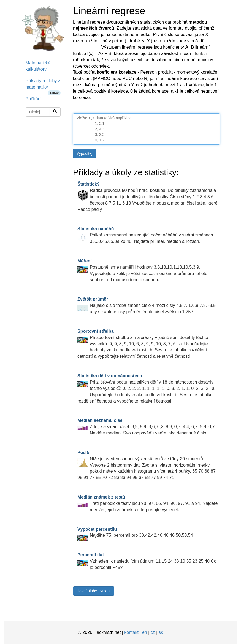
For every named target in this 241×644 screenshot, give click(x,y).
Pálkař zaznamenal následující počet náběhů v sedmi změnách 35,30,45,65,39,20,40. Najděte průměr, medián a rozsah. (145, 235)
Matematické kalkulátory (38, 66)
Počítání (34, 99)
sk (161, 632)
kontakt (131, 632)
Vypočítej (84, 153)
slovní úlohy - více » (94, 591)
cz (153, 632)
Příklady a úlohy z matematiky (43, 86)
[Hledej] (55, 112)
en (145, 632)
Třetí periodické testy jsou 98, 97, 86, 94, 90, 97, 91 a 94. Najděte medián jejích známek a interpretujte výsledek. (147, 503)
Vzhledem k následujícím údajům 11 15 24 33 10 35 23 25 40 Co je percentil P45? (147, 561)
